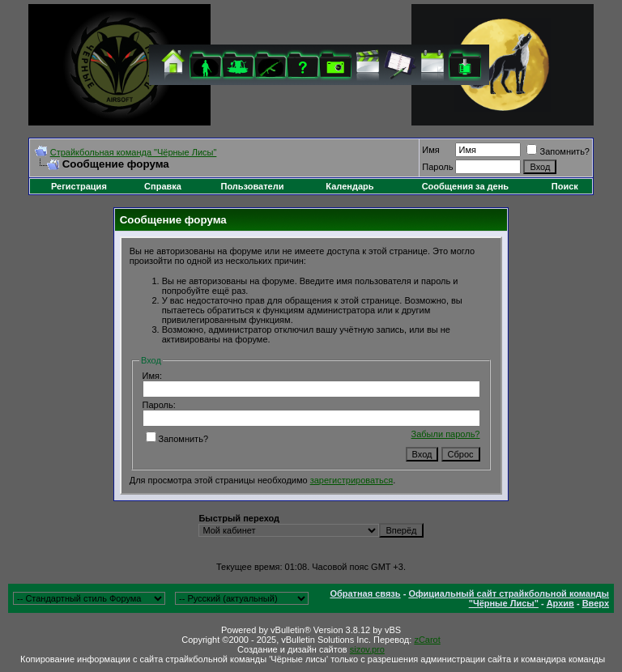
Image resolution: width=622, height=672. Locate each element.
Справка (163, 186)
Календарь (349, 186)
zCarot (427, 640)
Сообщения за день (465, 186)
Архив (560, 603)
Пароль (437, 167)
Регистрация (79, 186)
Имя (430, 150)
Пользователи (252, 186)
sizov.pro (367, 649)
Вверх (596, 603)
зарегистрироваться (351, 480)
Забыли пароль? (446, 434)
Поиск (565, 186)
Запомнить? (558, 151)
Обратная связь (365, 593)
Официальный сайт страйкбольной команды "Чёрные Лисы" (509, 598)
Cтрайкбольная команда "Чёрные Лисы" (134, 152)
